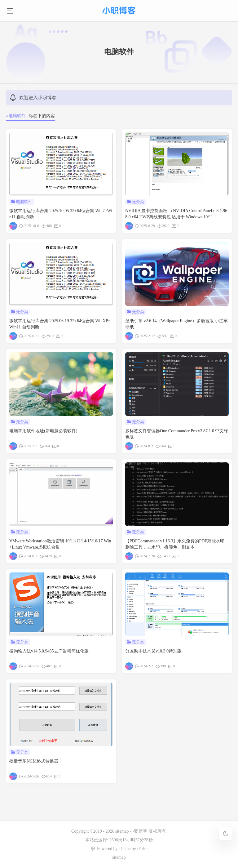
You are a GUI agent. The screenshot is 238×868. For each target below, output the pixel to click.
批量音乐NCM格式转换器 (34, 761)
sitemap (122, 831)
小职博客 (139, 831)
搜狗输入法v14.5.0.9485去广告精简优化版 (49, 651)
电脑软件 (24, 202)
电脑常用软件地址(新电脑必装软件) (43, 431)
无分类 (138, 202)
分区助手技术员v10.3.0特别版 (153, 651)
